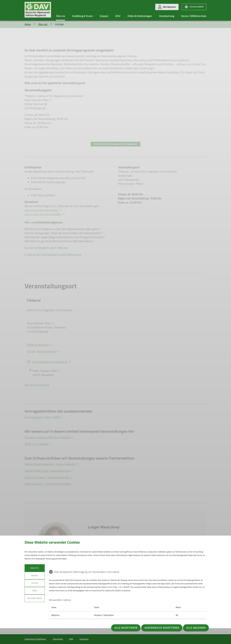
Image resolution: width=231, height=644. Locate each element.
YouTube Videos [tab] (35, 598)
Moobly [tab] (35, 576)
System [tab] (35, 583)
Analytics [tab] (35, 568)
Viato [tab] (35, 591)
